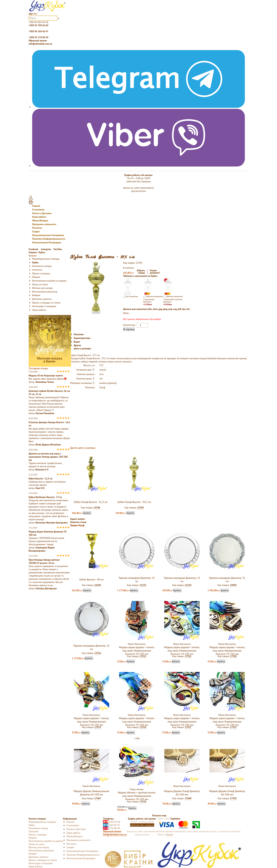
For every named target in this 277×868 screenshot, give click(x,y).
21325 (143, 585)
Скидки (36, 231)
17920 (233, 656)
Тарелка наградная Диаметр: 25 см (137, 580)
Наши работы (39, 217)
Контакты (37, 228)
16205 (98, 585)
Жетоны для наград (42, 288)
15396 (97, 508)
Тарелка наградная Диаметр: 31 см (227, 580)
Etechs (170, 835)
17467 (98, 798)
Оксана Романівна (45, 413)
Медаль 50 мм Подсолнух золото (46, 376)
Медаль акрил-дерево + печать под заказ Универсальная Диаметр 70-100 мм (137, 651)
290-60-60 (111, 822)
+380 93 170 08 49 (38, 37)
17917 (188, 727)
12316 (98, 653)
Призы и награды (41, 273)
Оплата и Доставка (42, 213)
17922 (143, 656)
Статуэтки (37, 270)
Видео (77, 342)
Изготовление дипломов (45, 292)
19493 (233, 585)
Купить (87, 513)
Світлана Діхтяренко (46, 588)
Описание (79, 334)
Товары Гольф (77, 525)
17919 (98, 727)
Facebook (34, 249)
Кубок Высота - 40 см (92, 579)
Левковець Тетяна (45, 382)
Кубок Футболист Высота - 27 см (45, 497)
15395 (140, 508)
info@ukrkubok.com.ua (40, 44)
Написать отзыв (78, 522)
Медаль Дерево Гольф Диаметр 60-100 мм (182, 793)
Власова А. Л (42, 469)
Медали (36, 277)
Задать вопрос (78, 519)
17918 (143, 727)
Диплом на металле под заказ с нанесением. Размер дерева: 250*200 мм (48, 457)
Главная (36, 206)
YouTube (58, 249)
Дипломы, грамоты (42, 299)
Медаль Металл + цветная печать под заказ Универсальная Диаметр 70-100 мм (137, 796)
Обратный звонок (38, 41)
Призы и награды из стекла (46, 303)
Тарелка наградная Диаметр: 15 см (182, 580)
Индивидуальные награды (46, 259)
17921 (188, 656)
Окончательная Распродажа (47, 242)
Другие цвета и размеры (82, 347)
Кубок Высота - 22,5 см (41, 479)
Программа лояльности (44, 224)
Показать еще (159, 815)
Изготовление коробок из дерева (49, 281)
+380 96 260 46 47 (38, 31)
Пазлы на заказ (40, 284)
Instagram (46, 249)
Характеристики (82, 338)
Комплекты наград (42, 266)
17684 (188, 798)
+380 (39, 22)
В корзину (129, 329)
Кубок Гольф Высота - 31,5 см (91, 502)
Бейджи (36, 295)
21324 (188, 585)
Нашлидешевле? (155, 272)
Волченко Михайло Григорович (52, 523)
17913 (233, 727)
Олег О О (40, 488)
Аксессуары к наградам (44, 306)
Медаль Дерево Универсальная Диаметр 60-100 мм (91, 793)
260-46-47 (111, 825)
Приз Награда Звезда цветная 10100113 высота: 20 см (44, 561)
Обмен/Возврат (40, 220)
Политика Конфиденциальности (49, 239)
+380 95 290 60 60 (38, 25)
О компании (38, 210)
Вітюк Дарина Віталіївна (48, 445)
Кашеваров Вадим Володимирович (42, 549)
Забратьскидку (141, 272)
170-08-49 (111, 828)
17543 (233, 798)
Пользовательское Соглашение (48, 235)
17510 (143, 801)
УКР (31, 14)
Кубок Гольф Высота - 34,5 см (134, 502)
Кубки (35, 262)
